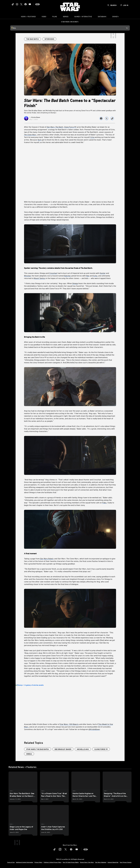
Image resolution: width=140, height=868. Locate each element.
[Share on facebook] (101, 118)
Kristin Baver (36, 117)
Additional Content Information (25, 862)
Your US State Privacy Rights (71, 862)
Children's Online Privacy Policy (52, 862)
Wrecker (27, 276)
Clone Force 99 (70, 127)
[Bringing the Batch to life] (70, 337)
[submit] (108, 5)
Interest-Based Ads (113, 862)
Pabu (104, 503)
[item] (28, 17)
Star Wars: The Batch (55, 127)
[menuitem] (44, 17)
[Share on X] (107, 118)
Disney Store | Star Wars (87, 862)
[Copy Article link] (112, 118)
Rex (88, 276)
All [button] (14, 28)
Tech (39, 140)
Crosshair (53, 273)
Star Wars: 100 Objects (69, 724)
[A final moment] (70, 553)
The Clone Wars (30, 135)
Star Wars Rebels (47, 559)
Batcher (67, 276)
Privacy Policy (38, 862)
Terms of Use (11, 862)
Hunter (103, 273)
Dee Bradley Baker (63, 749)
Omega (75, 283)
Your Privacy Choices (126, 862)
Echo (93, 137)
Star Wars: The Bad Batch (38, 749)
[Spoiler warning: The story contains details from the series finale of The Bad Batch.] (70, 268)
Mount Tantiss (39, 278)
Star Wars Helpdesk (101, 862)
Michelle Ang (83, 749)
